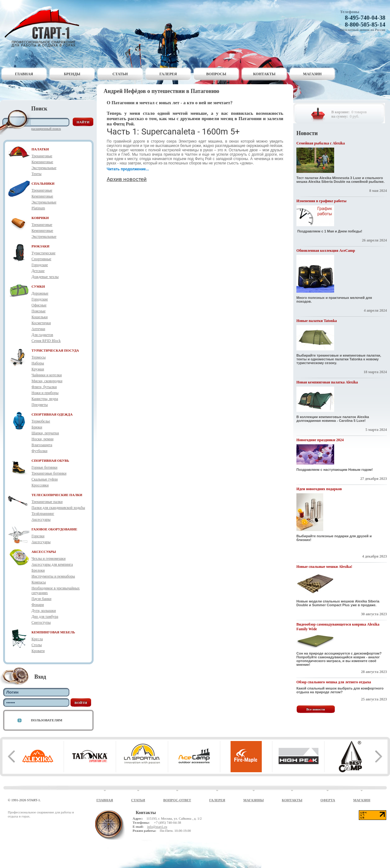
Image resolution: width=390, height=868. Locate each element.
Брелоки (38, 570)
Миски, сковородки (47, 381)
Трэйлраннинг (43, 514)
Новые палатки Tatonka (317, 321)
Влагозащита (42, 445)
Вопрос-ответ (177, 800)
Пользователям (47, 720)
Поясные (39, 311)
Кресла (37, 639)
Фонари (38, 605)
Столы (37, 645)
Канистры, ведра (45, 399)
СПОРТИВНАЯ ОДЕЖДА (52, 414)
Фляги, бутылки (44, 387)
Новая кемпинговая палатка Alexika (327, 382)
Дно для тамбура (45, 617)
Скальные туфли (45, 479)
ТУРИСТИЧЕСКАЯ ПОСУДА (55, 350)
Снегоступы (41, 622)
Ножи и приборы (45, 393)
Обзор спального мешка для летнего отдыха (334, 682)
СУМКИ (38, 286)
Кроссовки (40, 485)
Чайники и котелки (47, 375)
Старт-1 (44, 27)
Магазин (312, 74)
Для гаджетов (42, 335)
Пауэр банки (41, 599)
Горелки (38, 536)
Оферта (328, 800)
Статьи (120, 74)
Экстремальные (44, 168)
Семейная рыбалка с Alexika (321, 143)
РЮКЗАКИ (40, 246)
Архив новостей (127, 179)
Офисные (39, 305)
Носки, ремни (42, 439)
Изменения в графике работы (321, 201)
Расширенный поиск (46, 129)
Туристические (44, 253)
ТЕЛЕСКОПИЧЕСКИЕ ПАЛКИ (57, 495)
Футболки (39, 451)
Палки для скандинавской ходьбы (58, 508)
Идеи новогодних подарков (319, 489)
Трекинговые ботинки (49, 473)
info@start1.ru (157, 827)
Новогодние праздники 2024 (320, 440)
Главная (24, 74)
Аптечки (38, 329)
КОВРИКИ (40, 218)
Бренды (72, 74)
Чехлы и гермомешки (49, 558)
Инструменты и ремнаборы (53, 576)
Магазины (254, 800)
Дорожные (40, 293)
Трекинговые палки (47, 502)
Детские (38, 271)
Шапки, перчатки (45, 433)
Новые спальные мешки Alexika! (324, 567)
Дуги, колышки (44, 611)
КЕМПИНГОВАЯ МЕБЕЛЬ (53, 632)
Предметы (40, 405)
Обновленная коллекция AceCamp (326, 251)
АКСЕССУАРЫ (44, 552)
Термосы (39, 357)
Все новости (316, 709)
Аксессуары (41, 519)
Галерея (168, 74)
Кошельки (40, 317)
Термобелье (41, 421)
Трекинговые (42, 156)
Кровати (38, 651)
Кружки (38, 369)
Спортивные (41, 259)
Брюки (37, 427)
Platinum (38, 208)
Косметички (41, 323)
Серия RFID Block (46, 341)
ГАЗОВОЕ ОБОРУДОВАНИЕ (54, 529)
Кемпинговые (42, 162)
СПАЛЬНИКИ (43, 183)
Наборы (38, 363)
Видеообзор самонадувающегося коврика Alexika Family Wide (338, 627)
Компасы (39, 582)
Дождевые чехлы (45, 277)
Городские (40, 265)
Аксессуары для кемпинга (52, 564)
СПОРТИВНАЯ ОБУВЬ (50, 461)
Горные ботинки (44, 467)
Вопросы (216, 74)
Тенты (37, 174)
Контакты (264, 74)
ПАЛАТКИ (40, 149)
